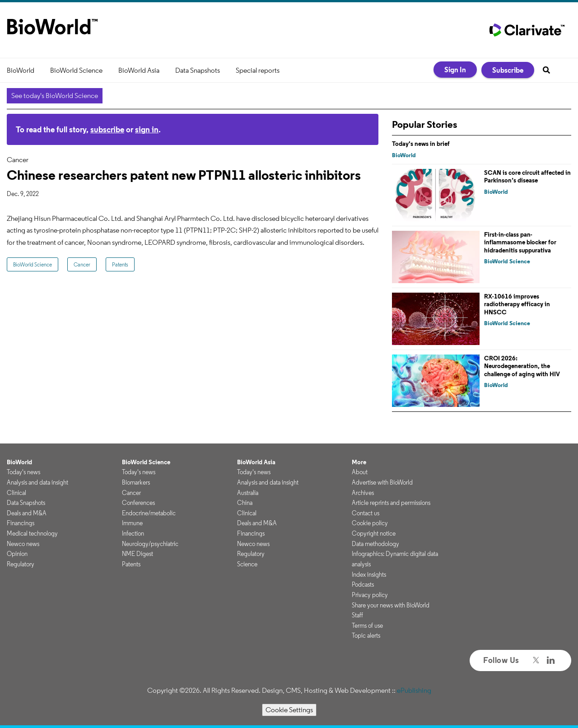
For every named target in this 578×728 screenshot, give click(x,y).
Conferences (138, 503)
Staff (357, 615)
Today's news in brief (421, 144)
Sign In (455, 70)
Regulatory (21, 564)
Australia (248, 493)
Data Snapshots (198, 70)
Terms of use (367, 625)
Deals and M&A (27, 513)
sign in (147, 129)
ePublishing (414, 690)
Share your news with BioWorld (391, 605)
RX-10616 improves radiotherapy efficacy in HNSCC (517, 304)
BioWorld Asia (139, 70)
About (360, 472)
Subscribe (508, 70)
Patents (120, 264)
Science (247, 564)
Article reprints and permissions (391, 503)
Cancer (82, 264)
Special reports (258, 70)
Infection (133, 533)
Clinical (16, 493)
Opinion (17, 554)
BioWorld (21, 70)
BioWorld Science (76, 70)
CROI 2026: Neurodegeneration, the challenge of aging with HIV (522, 366)
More (359, 462)
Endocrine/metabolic (149, 513)
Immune (132, 523)
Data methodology (375, 544)
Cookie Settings (289, 710)
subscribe (107, 129)
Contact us (366, 513)
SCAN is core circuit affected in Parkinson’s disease (527, 177)
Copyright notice (374, 533)
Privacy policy (370, 595)
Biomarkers (136, 482)
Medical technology (32, 533)
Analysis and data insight (37, 482)
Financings (21, 523)
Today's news (23, 472)
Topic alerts (366, 635)
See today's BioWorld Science (55, 96)
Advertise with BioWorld (382, 482)
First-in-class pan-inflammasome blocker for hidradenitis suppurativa (520, 242)
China (245, 503)
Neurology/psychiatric (150, 544)
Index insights (369, 574)
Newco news (23, 544)
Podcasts (363, 584)
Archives (363, 493)
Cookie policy (370, 523)
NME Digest (138, 554)
